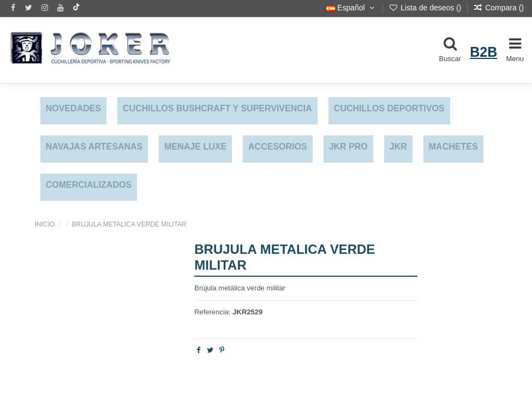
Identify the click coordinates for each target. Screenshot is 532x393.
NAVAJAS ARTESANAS (94, 147)
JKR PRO (348, 147)
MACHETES (453, 147)
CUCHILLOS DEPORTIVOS (389, 108)
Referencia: (212, 312)
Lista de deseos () (426, 8)
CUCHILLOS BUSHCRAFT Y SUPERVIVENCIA (217, 108)
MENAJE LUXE (195, 147)
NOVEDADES (73, 108)
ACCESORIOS (278, 147)
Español (351, 8)
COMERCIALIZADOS (89, 185)
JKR (398, 147)
